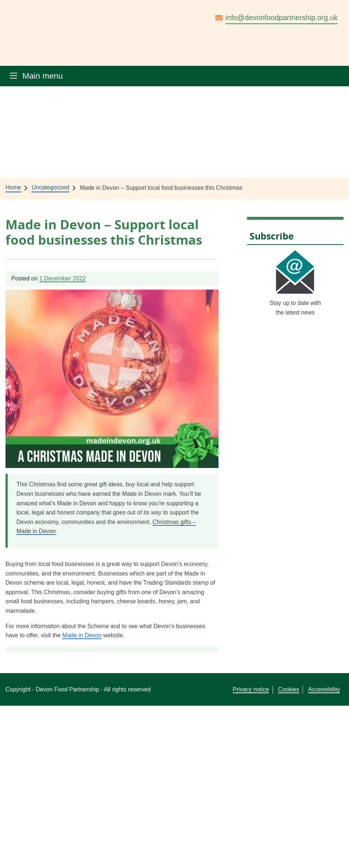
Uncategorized (50, 187)
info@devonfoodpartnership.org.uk (282, 18)
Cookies (289, 689)
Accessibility (324, 689)
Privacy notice (251, 689)
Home (13, 187)
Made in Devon (82, 635)
